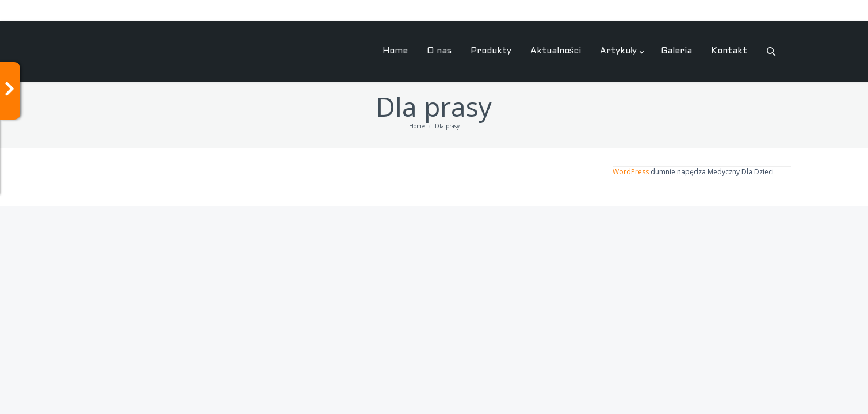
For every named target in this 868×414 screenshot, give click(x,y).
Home (417, 126)
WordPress (631, 172)
